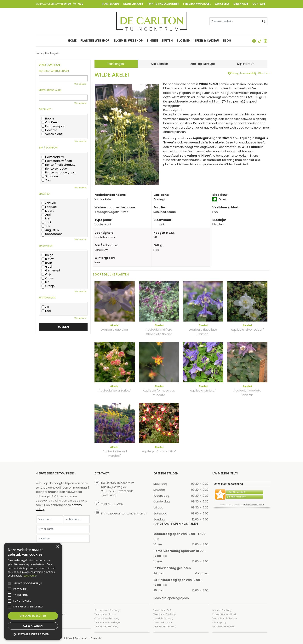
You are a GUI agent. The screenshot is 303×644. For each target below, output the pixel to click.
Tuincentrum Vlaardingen (108, 622)
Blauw (48, 259)
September (52, 234)
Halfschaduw (53, 157)
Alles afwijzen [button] (33, 626)
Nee (46, 311)
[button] (33, 634)
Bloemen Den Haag (222, 610)
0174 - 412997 (114, 504)
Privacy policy (219, 622)
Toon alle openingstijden (171, 598)
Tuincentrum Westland (47, 618)
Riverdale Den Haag (163, 618)
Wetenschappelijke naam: (54, 71)
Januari (49, 203)
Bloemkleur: (46, 246)
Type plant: (45, 109)
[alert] (33, 591)
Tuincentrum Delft (162, 610)
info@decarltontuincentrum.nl (126, 513)
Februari (49, 207)
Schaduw (50, 176)
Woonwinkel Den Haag (165, 614)
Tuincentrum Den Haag (47, 610)
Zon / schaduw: (48, 148)
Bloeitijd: (44, 194)
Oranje (48, 286)
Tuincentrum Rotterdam (225, 618)
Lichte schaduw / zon (59, 172)
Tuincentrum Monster (105, 614)
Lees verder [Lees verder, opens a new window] (30, 576)
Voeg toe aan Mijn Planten (250, 73)
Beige (47, 255)
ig (266, 41)
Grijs (46, 274)
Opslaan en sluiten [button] (33, 616)
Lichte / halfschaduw (58, 165)
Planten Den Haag (45, 622)
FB (254, 41)
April (46, 215)
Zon (46, 180)
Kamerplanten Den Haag (107, 610)
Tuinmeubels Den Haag (106, 626)
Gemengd (51, 270)
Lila (46, 282)
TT (260, 41)
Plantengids (116, 64)
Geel (47, 267)
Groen (48, 278)
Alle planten (159, 64)
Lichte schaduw (54, 169)
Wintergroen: (47, 298)
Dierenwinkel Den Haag (165, 626)
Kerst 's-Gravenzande (223, 626)
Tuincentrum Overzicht (88, 638)
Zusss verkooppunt (163, 622)
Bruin (47, 263)
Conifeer (50, 122)
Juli (46, 226)
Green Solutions (63, 638)
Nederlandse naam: (50, 90)
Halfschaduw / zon (57, 161)
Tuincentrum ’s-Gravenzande (50, 614)
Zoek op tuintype (203, 64)
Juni (46, 222)
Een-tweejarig (53, 126)
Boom (48, 119)
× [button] (57, 547)
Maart (48, 211)
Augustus (50, 230)
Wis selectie (80, 84)
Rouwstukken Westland (224, 614)
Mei (46, 218)
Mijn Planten (246, 64)
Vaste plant (52, 134)
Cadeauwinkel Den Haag (107, 618)
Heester (49, 130)
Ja (45, 307)
